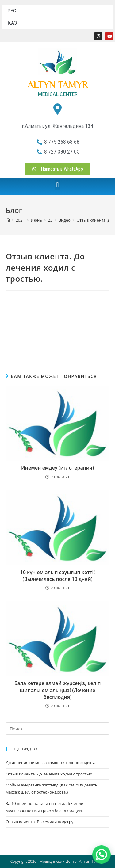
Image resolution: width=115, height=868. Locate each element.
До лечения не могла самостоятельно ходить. (50, 763)
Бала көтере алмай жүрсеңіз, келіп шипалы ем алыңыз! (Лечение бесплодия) (58, 690)
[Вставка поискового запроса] (58, 729)
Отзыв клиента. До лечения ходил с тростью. (50, 774)
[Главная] (8, 220)
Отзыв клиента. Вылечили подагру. (40, 822)
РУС (12, 11)
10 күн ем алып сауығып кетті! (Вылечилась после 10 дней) (58, 576)
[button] (57, 185)
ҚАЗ (12, 23)
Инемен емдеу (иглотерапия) (57, 468)
